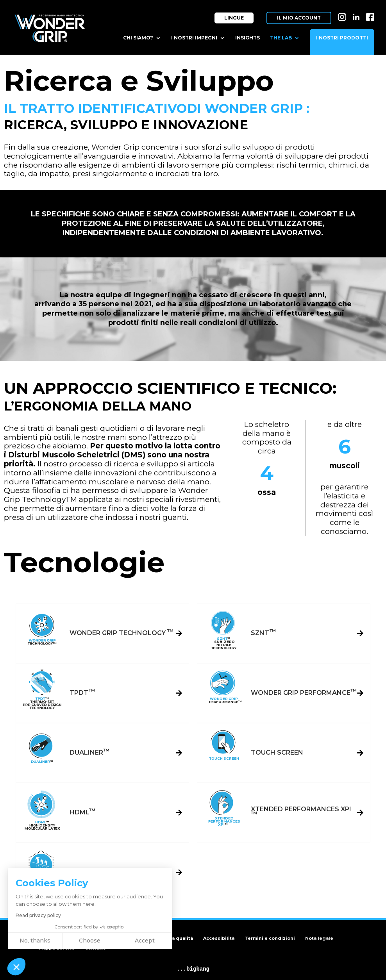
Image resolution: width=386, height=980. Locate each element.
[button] (16, 967)
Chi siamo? (138, 38)
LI (356, 15)
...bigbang (193, 969)
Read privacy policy (38, 915)
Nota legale (319, 938)
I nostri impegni (194, 38)
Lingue (234, 18)
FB (370, 15)
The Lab (281, 38)
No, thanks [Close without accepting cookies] (35, 941)
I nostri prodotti (342, 38)
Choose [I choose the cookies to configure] (90, 941)
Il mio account (299, 18)
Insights (248, 38)
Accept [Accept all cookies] (145, 941)
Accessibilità (219, 938)
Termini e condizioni (270, 938)
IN (342, 15)
